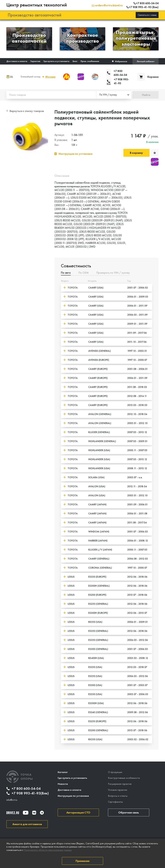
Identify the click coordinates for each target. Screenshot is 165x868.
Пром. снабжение (90, 61)
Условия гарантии (118, 790)
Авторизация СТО (78, 812)
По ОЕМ (84, 273)
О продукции (115, 772)
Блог (75, 61)
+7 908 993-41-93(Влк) (28, 793)
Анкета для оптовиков (27, 824)
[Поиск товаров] (51, 95)
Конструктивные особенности (124, 778)
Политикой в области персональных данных (48, 850)
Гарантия (35, 61)
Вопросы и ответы (118, 796)
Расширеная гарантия (120, 784)
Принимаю (83, 861)
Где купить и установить (56, 61)
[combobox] (114, 95)
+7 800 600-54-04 (24, 789)
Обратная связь (129, 812)
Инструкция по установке (73, 796)
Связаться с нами (147, 15)
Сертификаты (115, 802)
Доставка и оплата (17, 61)
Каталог (63, 772)
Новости (63, 784)
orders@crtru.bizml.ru (107, 5)
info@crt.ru (12, 800)
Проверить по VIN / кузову (113, 273)
